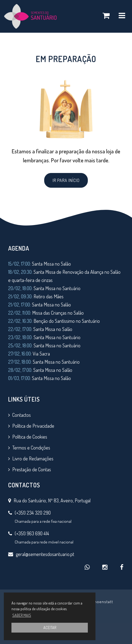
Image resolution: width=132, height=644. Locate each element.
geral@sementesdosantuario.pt (45, 554)
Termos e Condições (31, 448)
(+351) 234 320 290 (33, 513)
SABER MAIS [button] (22, 615)
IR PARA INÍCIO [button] (66, 180)
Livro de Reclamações (33, 458)
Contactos (22, 415)
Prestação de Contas (32, 469)
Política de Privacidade (33, 426)
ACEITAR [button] (50, 628)
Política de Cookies (30, 437)
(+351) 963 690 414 (32, 533)
